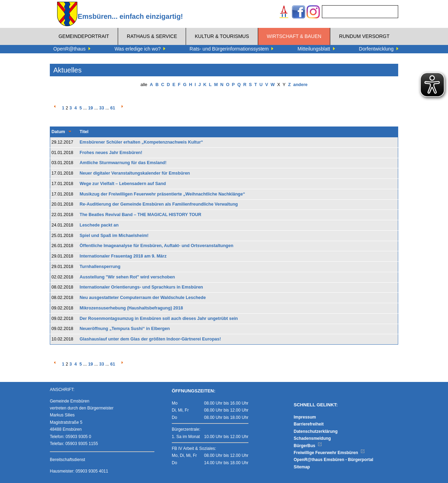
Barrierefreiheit (309, 424)
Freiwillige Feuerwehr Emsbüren (329, 453)
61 (113, 108)
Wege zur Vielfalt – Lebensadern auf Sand (123, 184)
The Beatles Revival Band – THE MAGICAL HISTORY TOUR (141, 215)
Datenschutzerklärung (316, 431)
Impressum (305, 417)
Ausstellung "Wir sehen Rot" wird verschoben (128, 277)
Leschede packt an (99, 225)
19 (91, 108)
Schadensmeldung (312, 438)
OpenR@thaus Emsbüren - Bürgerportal (333, 460)
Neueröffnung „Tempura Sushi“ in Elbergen (125, 329)
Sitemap (302, 467)
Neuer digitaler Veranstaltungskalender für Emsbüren (135, 173)
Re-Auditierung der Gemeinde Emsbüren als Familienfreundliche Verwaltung (159, 204)
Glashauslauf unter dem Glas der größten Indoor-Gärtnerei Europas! (150, 339)
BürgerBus (308, 446)
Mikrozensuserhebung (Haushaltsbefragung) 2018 (132, 308)
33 (102, 108)
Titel (84, 132)
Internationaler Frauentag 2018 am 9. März (123, 256)
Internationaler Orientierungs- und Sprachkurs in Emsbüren (141, 287)
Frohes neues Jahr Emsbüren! (111, 153)
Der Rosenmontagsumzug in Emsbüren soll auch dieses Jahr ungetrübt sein (159, 319)
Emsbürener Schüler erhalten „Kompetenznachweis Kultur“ (141, 142)
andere (300, 85)
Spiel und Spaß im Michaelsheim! (114, 236)
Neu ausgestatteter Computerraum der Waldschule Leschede (143, 298)
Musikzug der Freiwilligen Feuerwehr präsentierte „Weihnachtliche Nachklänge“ (163, 194)
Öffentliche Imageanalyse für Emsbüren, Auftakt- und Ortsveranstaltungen (157, 246)
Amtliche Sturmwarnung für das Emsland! (123, 163)
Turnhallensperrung (100, 267)
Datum (58, 132)
